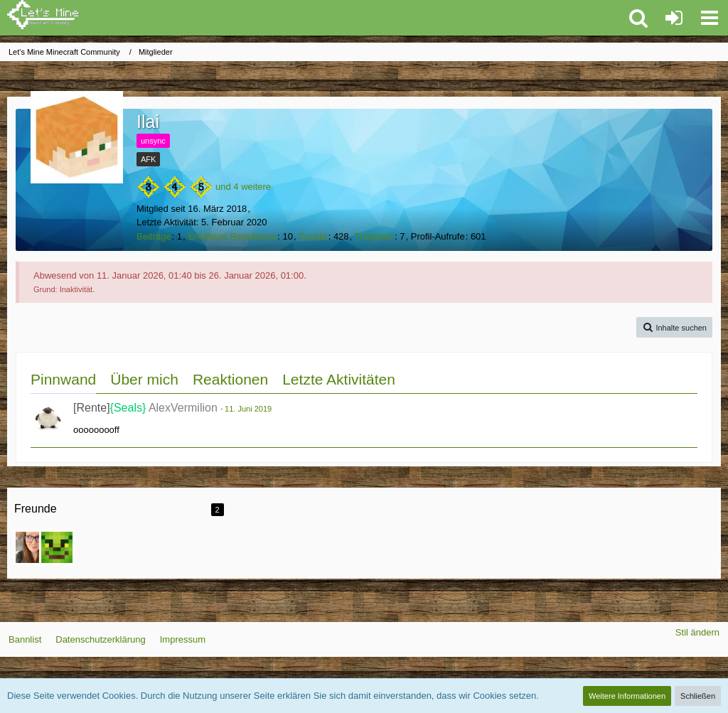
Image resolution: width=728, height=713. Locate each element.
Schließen (698, 696)
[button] (710, 18)
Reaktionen (230, 379)
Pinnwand (63, 379)
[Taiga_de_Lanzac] (31, 547)
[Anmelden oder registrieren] (674, 18)
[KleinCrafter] (57, 547)
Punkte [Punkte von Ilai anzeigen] (313, 236)
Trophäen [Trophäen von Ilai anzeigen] (374, 236)
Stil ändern (697, 632)
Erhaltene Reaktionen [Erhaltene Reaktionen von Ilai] (232, 236)
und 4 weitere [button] (243, 187)
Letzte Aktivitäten (339, 379)
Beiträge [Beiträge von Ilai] (154, 236)
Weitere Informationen (627, 696)
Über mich (144, 379)
